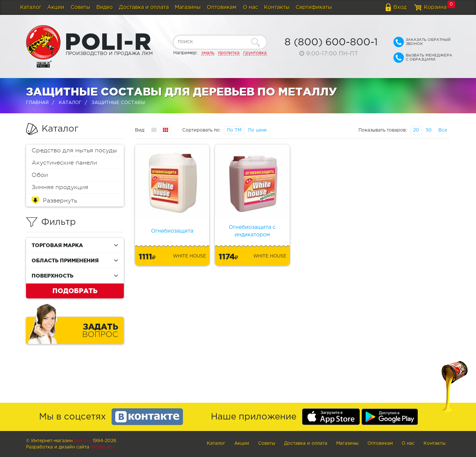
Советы (81, 7)
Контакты (277, 7)
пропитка (229, 53)
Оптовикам (222, 7)
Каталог (31, 7)
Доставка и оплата (144, 7)
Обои (40, 175)
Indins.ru (102, 447)
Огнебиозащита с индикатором (252, 231)
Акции (56, 7)
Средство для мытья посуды (74, 150)
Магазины (188, 7)
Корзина (435, 7)
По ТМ (234, 130)
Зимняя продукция (60, 187)
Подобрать (75, 291)
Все (443, 130)
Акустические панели (64, 163)
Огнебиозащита (172, 231)
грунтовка (255, 53)
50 (429, 130)
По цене (257, 130)
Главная (37, 103)
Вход (400, 7)
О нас (250, 7)
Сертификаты (314, 7)
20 (416, 130)
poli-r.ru (83, 441)
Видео (104, 7)
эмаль (208, 53)
